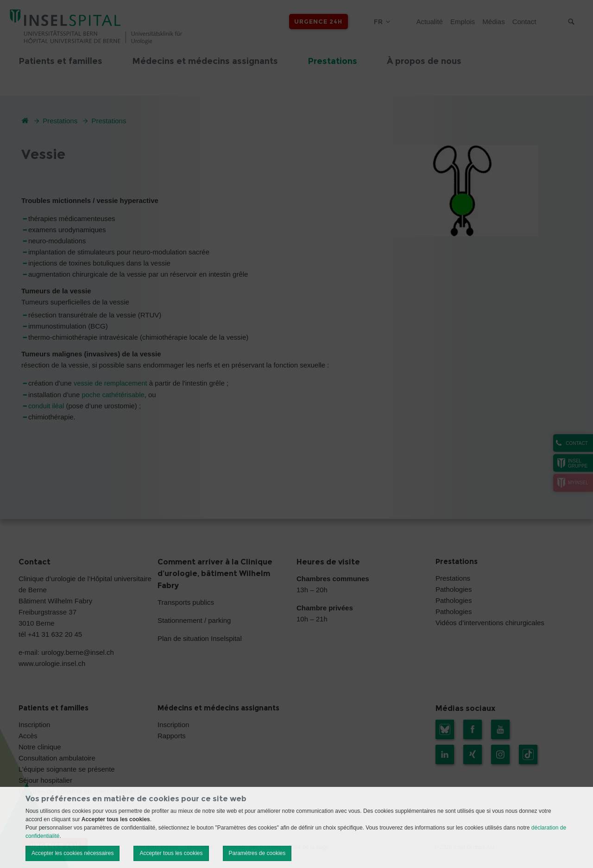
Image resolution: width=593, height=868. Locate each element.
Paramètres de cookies (257, 853)
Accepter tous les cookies (171, 853)
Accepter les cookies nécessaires (73, 853)
